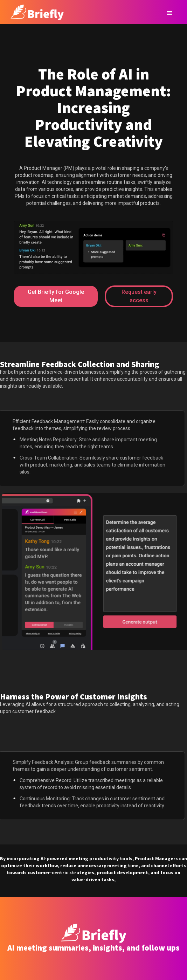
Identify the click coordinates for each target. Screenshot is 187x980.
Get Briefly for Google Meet (56, 296)
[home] (35, 12)
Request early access (139, 296)
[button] (169, 13)
